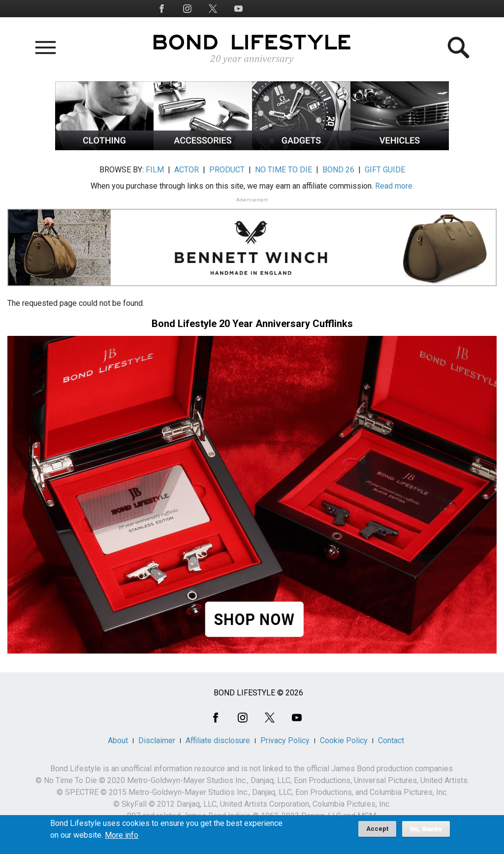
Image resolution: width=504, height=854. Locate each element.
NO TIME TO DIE (283, 170)
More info (122, 838)
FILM (155, 170)
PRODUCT (227, 170)
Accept (377, 832)
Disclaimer (157, 740)
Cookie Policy (344, 740)
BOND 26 (338, 170)
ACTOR (187, 170)
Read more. (394, 186)
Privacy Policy (285, 740)
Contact (391, 740)
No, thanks (426, 832)
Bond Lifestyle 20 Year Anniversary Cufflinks (252, 324)
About (118, 740)
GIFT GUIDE (385, 170)
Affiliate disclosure (218, 740)
